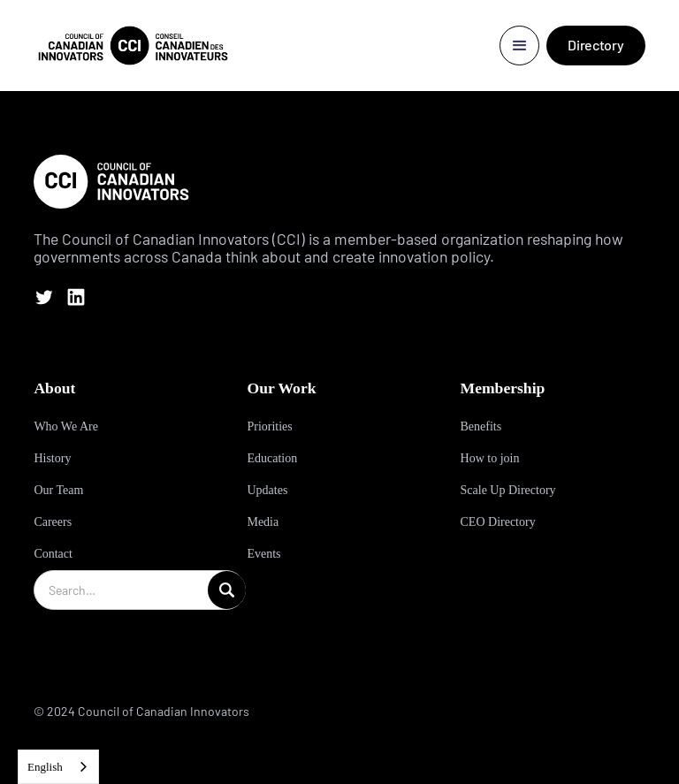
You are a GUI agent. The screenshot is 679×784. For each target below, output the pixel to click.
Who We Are (65, 426)
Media (263, 522)
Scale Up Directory (508, 490)
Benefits (481, 426)
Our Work (281, 388)
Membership (503, 388)
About (54, 388)
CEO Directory (498, 522)
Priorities (269, 426)
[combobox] (58, 767)
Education (272, 458)
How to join (490, 458)
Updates (267, 490)
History (52, 458)
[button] (519, 46)
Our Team (58, 490)
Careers (53, 522)
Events (263, 554)
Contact (53, 554)
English (45, 767)
